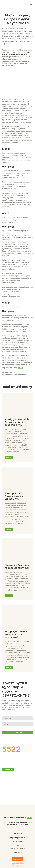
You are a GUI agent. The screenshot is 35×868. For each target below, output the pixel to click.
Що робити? (12, 499)
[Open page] (17, 406)
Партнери (17, 841)
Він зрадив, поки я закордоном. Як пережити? (16, 634)
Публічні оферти (17, 849)
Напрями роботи (16, 838)
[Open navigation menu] (31, 4)
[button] (9, 458)
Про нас (16, 834)
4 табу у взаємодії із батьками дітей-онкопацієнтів (17, 422)
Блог (17, 845)
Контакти (18, 852)
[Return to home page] (10, 4)
